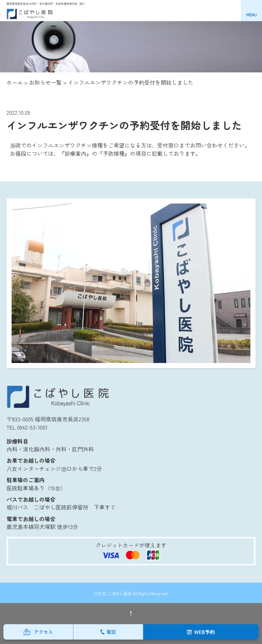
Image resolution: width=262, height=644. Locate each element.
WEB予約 (205, 632)
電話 (111, 632)
